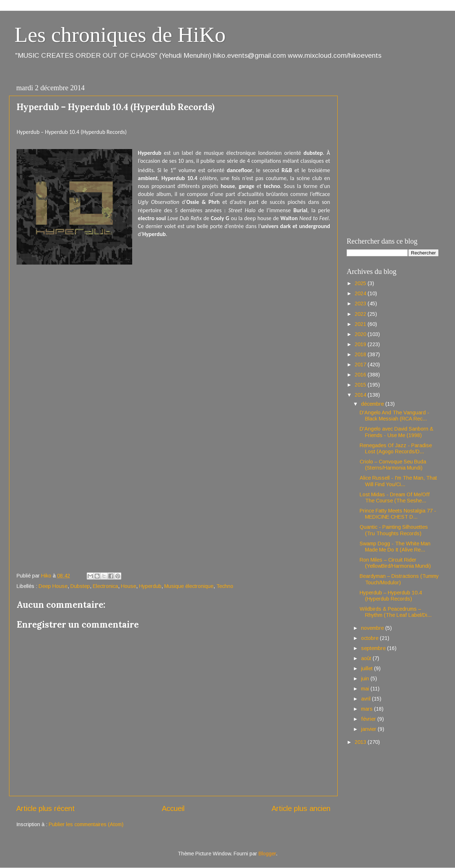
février (369, 719)
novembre (373, 628)
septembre (374, 648)
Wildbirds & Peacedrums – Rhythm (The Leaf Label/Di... (396, 612)
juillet (368, 668)
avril (367, 699)
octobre (370, 638)
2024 (361, 293)
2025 (361, 283)
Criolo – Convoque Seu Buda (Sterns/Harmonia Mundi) (393, 465)
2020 (361, 334)
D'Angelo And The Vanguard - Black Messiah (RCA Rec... (395, 416)
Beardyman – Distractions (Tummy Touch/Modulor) (399, 579)
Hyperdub (150, 586)
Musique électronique (189, 586)
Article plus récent (45, 808)
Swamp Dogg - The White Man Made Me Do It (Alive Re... (395, 547)
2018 (361, 354)
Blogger (267, 854)
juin (366, 679)
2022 (361, 314)
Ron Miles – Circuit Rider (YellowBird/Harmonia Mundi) (395, 563)
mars (368, 709)
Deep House (53, 586)
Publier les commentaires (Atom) (86, 824)
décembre (373, 404)
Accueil (173, 808)
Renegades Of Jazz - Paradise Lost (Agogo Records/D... (396, 448)
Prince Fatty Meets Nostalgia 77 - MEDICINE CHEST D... (398, 514)
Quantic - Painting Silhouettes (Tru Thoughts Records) (394, 530)
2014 (361, 395)
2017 (361, 365)
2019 (361, 344)
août (367, 658)
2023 (361, 304)
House (129, 586)
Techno (225, 586)
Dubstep (80, 586)
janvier (369, 729)
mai (366, 689)
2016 (361, 375)
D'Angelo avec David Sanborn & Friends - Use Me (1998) (396, 432)
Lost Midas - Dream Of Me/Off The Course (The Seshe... (395, 498)
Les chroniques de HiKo (120, 35)
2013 (361, 742)
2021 (361, 324)
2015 (361, 385)
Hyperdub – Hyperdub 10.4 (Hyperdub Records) (391, 596)
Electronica (105, 586)
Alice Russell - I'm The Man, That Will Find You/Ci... (398, 481)
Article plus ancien (301, 808)
